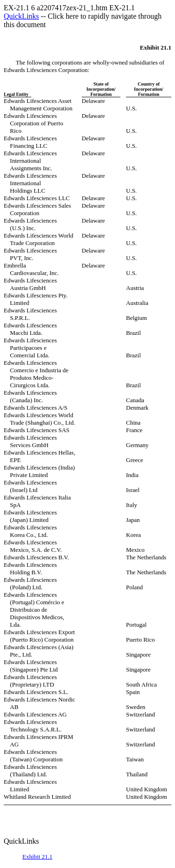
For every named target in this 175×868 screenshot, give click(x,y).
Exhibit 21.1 (37, 857)
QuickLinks (21, 16)
